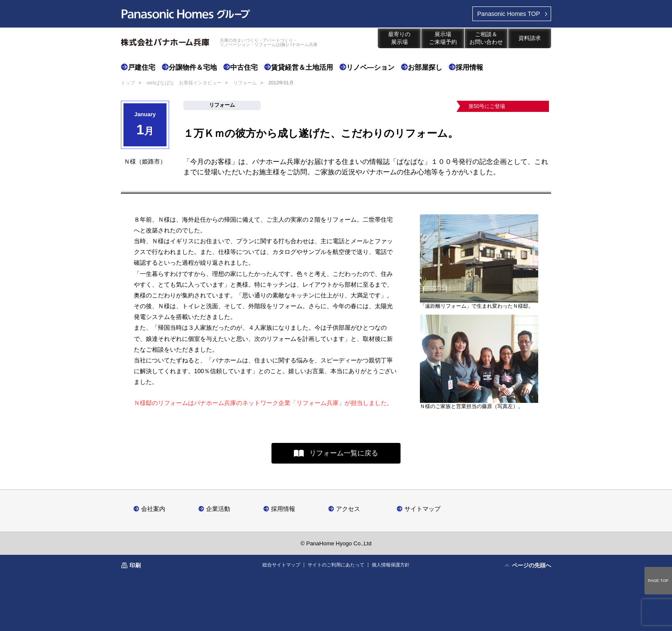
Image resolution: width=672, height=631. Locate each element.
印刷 (135, 565)
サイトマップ (422, 509)
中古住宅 (244, 67)
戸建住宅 (142, 67)
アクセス (348, 509)
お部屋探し (425, 67)
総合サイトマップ (281, 565)
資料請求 (530, 38)
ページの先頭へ (532, 565)
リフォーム (245, 83)
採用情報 (469, 67)
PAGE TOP (658, 580)
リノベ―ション (370, 67)
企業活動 (218, 509)
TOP (509, 14)
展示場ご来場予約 (443, 38)
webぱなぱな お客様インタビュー (184, 83)
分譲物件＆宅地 (193, 67)
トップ (128, 83)
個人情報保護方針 (391, 565)
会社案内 (153, 509)
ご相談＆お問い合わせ (486, 38)
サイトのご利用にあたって (336, 565)
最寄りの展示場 (399, 38)
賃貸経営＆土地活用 (302, 67)
